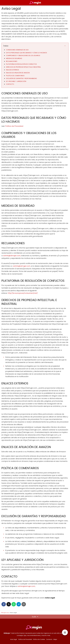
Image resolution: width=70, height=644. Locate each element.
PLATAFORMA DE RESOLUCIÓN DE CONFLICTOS (21, 64)
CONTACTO (10, 84)
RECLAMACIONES (12, 61)
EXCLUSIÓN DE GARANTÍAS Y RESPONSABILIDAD (21, 78)
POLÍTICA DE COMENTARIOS (15, 76)
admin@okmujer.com (22, 266)
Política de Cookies (39, 639)
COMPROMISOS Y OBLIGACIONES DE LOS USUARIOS (23, 56)
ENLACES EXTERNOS (12, 70)
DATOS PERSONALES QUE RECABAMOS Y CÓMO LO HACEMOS (26, 53)
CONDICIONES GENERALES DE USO (17, 50)
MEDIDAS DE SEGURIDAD (14, 58)
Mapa (55, 639)
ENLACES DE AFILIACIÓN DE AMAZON (18, 73)
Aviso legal (14, 639)
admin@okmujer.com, (12, 256)
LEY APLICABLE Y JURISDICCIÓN (16, 81)
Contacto (49, 639)
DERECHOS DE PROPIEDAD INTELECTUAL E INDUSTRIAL (23, 67)
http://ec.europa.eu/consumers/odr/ (23, 293)
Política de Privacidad (14, 126)
